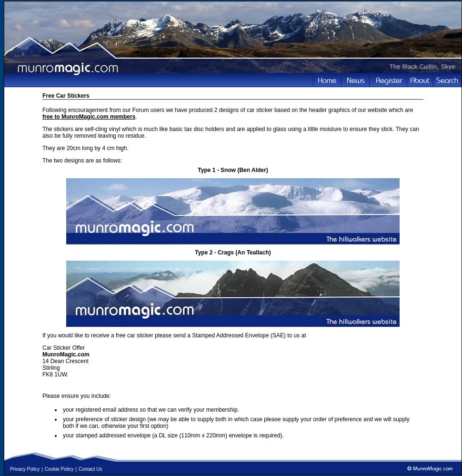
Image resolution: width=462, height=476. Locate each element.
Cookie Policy (59, 469)
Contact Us (90, 469)
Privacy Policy (25, 469)
